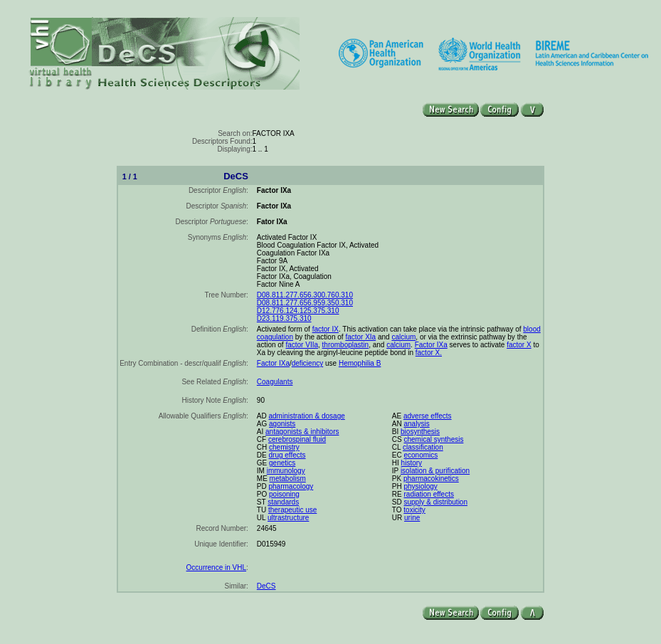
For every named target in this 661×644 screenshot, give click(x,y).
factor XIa (360, 337)
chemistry (284, 447)
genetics (282, 463)
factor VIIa (302, 345)
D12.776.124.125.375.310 (298, 311)
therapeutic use (292, 510)
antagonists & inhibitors (302, 432)
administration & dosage (307, 416)
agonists (282, 424)
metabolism (288, 479)
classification (423, 447)
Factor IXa (431, 345)
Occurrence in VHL (216, 568)
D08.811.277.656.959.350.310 (305, 303)
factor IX (326, 329)
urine (412, 518)
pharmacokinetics (431, 479)
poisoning (284, 494)
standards (283, 502)
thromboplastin (346, 345)
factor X (519, 345)
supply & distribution (436, 502)
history (412, 463)
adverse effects (428, 416)
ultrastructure (288, 518)
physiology (421, 486)
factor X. (429, 353)
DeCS (266, 586)
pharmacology (291, 486)
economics (421, 455)
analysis (417, 424)
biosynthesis (420, 432)
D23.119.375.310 (284, 318)
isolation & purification (435, 471)
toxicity (414, 510)
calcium (403, 337)
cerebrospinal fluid (297, 439)
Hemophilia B (360, 363)
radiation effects (429, 494)
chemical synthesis (434, 439)
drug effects (287, 455)
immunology (286, 471)
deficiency (307, 363)
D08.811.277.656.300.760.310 (305, 295)
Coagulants (275, 382)
